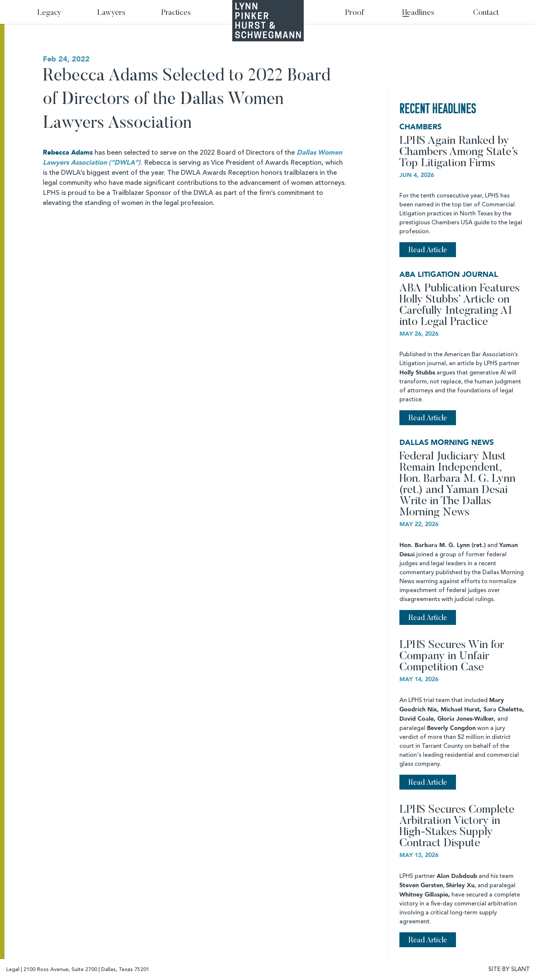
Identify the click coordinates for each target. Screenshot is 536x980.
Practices (176, 13)
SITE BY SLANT (509, 970)
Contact (486, 13)
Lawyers (111, 13)
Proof (355, 13)
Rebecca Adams (68, 153)
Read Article (428, 250)
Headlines (418, 13)
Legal (13, 970)
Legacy (49, 13)
